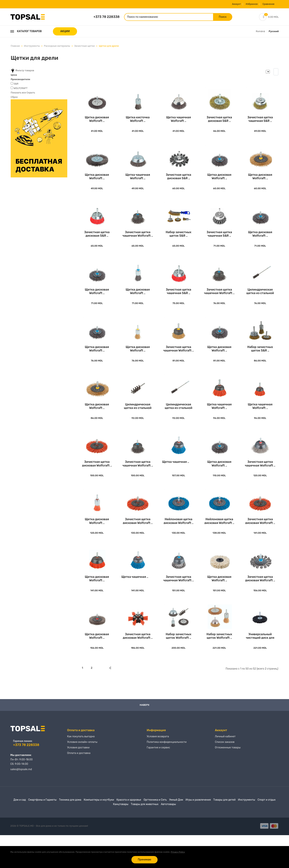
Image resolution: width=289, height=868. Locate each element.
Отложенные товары (228, 784)
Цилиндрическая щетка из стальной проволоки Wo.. (260, 305)
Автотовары (168, 837)
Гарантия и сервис (158, 784)
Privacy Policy (178, 852)
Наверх (145, 738)
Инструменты (32, 47)
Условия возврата (158, 773)
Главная (15, 47)
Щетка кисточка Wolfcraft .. (138, 123)
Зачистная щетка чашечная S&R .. (260, 123)
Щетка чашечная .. (176, 485)
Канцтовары (121, 837)
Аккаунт (225, 4)
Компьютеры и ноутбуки (99, 833)
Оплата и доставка (79, 789)
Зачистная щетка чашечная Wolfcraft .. (138, 245)
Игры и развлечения (198, 833)
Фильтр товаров (22, 72)
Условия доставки (78, 784)
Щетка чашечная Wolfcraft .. (179, 123)
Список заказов (225, 778)
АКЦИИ (65, 33)
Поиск (216, 18)
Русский (274, 33)
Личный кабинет (225, 773)
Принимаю (144, 860)
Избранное (244, 4)
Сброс (14, 98)
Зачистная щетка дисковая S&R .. (219, 123)
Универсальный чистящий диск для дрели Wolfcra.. (260, 668)
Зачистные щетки (85, 47)
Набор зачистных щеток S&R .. (179, 245)
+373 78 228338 (107, 18)
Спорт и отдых (267, 833)
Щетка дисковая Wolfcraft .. (97, 123)
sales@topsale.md (21, 802)
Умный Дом (176, 833)
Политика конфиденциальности (167, 778)
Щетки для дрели (109, 47)
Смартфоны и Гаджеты (42, 833)
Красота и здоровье (129, 833)
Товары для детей (224, 833)
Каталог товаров (26, 33)
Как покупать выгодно (81, 773)
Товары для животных (145, 837)
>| (110, 701)
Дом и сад (20, 833)
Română (260, 33)
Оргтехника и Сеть (155, 833)
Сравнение (265, 4)
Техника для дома (70, 833)
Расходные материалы (57, 47)
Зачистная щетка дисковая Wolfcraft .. (97, 487)
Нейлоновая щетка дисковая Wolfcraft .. (178, 547)
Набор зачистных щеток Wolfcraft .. (179, 668)
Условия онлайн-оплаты (82, 778)
